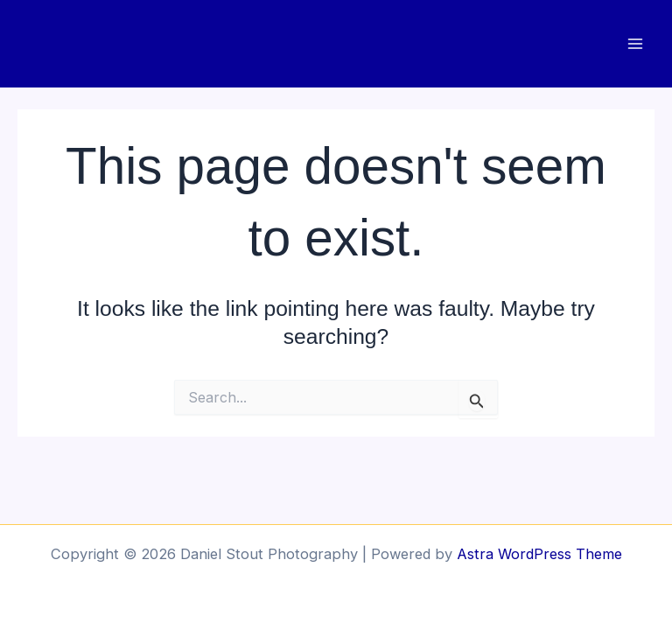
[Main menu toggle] (635, 44)
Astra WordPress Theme (539, 554)
